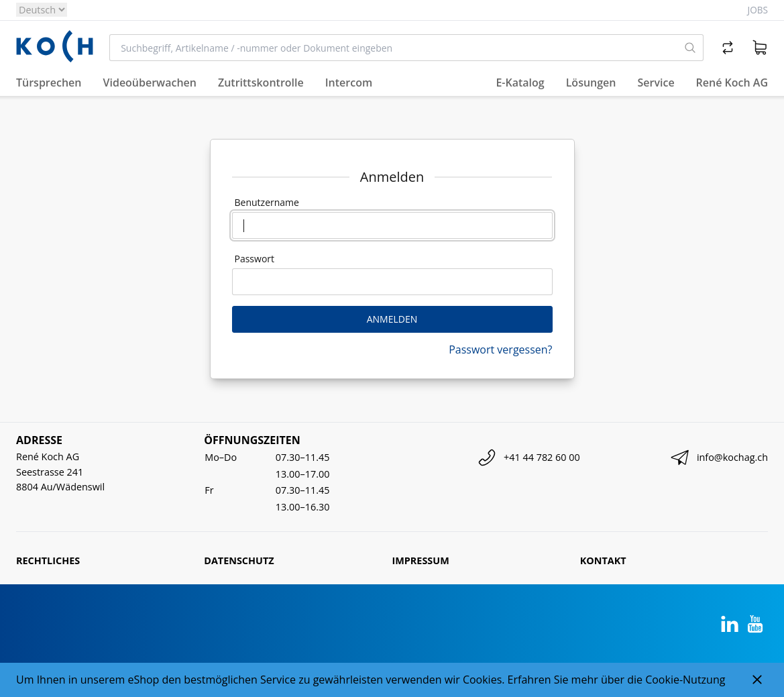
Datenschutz (239, 560)
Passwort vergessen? (500, 350)
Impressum (421, 560)
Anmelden (392, 319)
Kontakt (603, 560)
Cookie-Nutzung (685, 680)
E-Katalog (520, 83)
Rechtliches (48, 560)
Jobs (758, 10)
